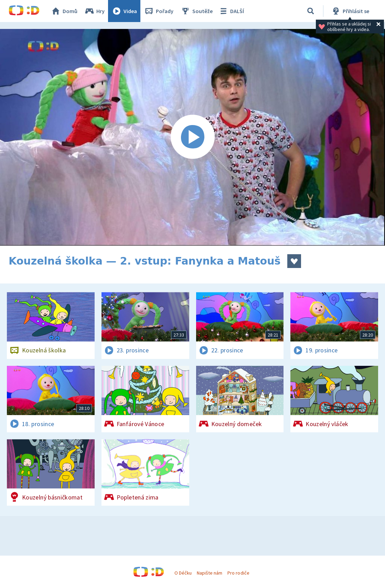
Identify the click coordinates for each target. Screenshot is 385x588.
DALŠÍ (231, 11)
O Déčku (183, 573)
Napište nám (210, 573)
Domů (64, 11)
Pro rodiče (238, 573)
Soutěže (196, 11)
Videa (124, 11)
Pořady (159, 11)
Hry (94, 11)
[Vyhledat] (311, 11)
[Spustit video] (192, 137)
